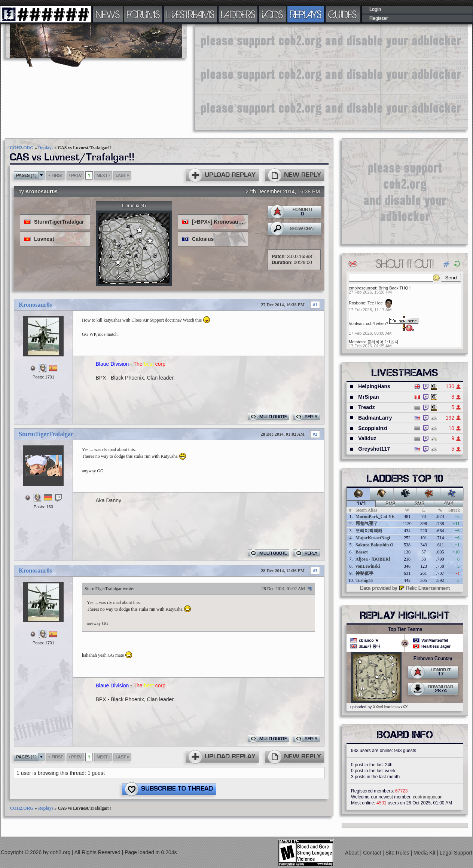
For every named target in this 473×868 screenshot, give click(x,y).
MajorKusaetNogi (373, 538)
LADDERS (238, 14)
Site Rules (398, 853)
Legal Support (456, 853)
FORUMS (143, 14)
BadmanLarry (375, 418)
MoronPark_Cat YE (375, 516)
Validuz (367, 438)
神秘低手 (364, 573)
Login (375, 9)
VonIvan (356, 323)
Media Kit (425, 853)
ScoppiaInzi (373, 428)
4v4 (449, 504)
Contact (373, 853)
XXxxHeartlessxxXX (390, 707)
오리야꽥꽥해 (369, 531)
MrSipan (368, 397)
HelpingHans (374, 386)
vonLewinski (368, 566)
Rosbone (357, 303)
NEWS (108, 14)
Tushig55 (364, 580)
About (353, 853)
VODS (272, 14)
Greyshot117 (374, 449)
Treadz (366, 407)
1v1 (361, 504)
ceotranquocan (428, 797)
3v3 (420, 504)
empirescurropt (362, 288)
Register (379, 18)
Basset (362, 552)
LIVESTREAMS (190, 14)
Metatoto (357, 342)
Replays (46, 148)
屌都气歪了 (367, 524)
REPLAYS (306, 14)
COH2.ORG (22, 148)
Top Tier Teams (405, 629)
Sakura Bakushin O (374, 545)
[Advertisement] (278, 77)
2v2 (390, 504)
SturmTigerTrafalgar (46, 434)
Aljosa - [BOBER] (373, 559)
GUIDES (343, 14)
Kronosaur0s (42, 191)
